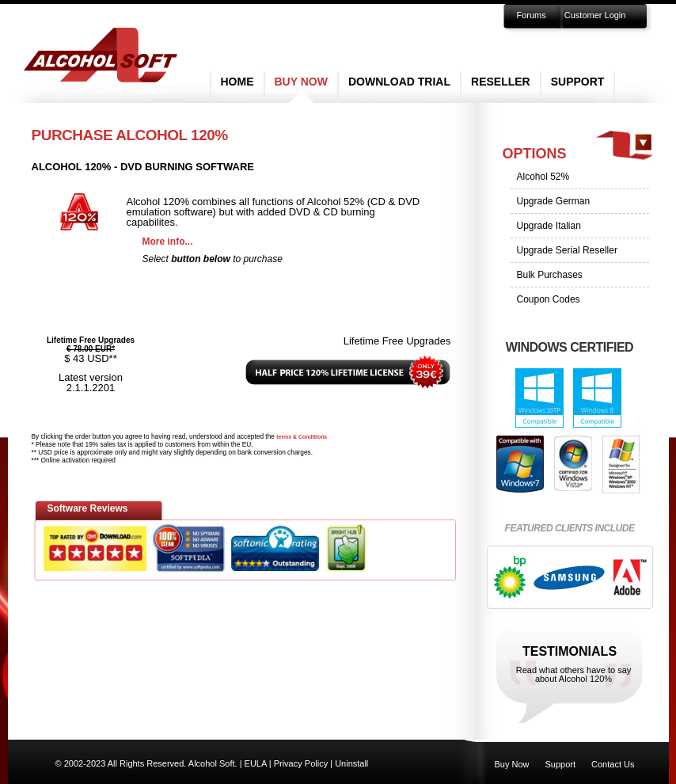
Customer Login (595, 15)
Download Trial (399, 82)
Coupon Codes (549, 299)
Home (237, 82)
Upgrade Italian (549, 226)
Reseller (501, 82)
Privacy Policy (301, 763)
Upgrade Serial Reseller (567, 250)
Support (578, 82)
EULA (256, 763)
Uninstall (351, 763)
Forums (532, 15)
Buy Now (301, 82)
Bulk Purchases (550, 275)
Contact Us (613, 764)
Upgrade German (554, 201)
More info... (168, 242)
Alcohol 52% (543, 177)
